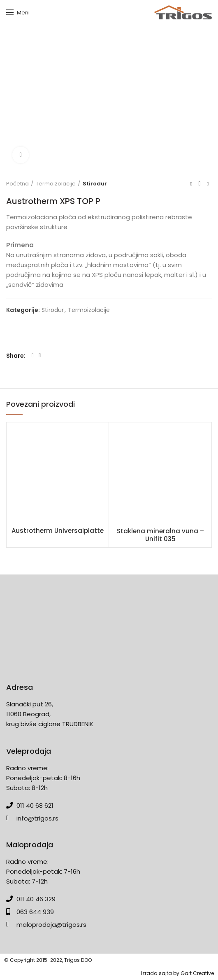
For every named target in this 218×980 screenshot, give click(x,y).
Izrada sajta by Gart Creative (177, 973)
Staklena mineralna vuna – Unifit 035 (160, 535)
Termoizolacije (56, 184)
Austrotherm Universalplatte (58, 531)
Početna (17, 184)
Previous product (191, 184)
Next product (208, 184)
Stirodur (95, 184)
